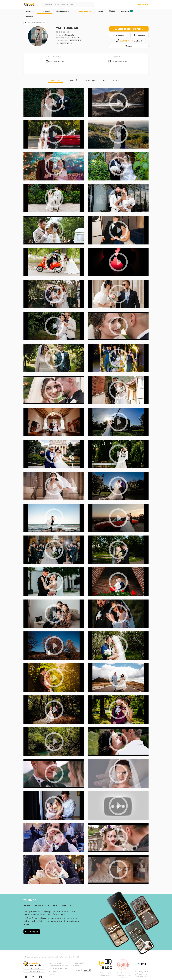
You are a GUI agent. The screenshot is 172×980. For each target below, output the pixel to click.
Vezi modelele (32, 932)
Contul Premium (79, 963)
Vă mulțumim (53, 971)
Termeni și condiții (55, 963)
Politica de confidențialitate (58, 966)
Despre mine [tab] (117, 80)
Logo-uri (52, 974)
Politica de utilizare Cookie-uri (59, 968)
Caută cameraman (34, 971)
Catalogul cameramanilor (35, 23)
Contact (76, 966)
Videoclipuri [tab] (56, 80)
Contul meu (143, 4)
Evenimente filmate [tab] (90, 80)
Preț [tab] (105, 80)
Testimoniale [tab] (72, 80)
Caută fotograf (34, 968)
